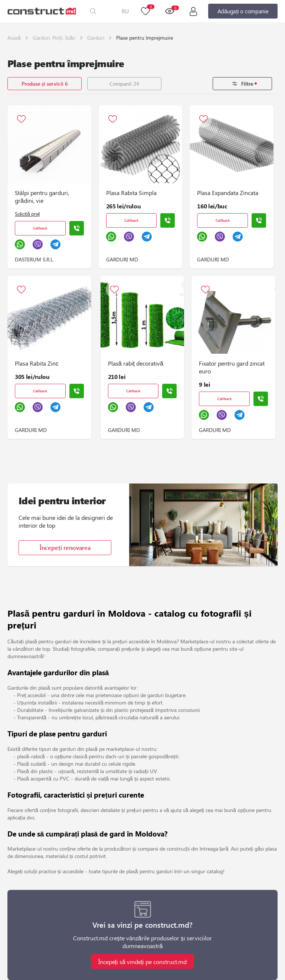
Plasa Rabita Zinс (37, 363)
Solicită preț (27, 214)
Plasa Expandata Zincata (228, 193)
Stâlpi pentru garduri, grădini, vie (42, 197)
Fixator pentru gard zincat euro (232, 367)
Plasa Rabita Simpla (131, 193)
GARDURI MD (122, 259)
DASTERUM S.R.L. (35, 259)
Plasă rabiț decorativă (136, 363)
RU (125, 11)
